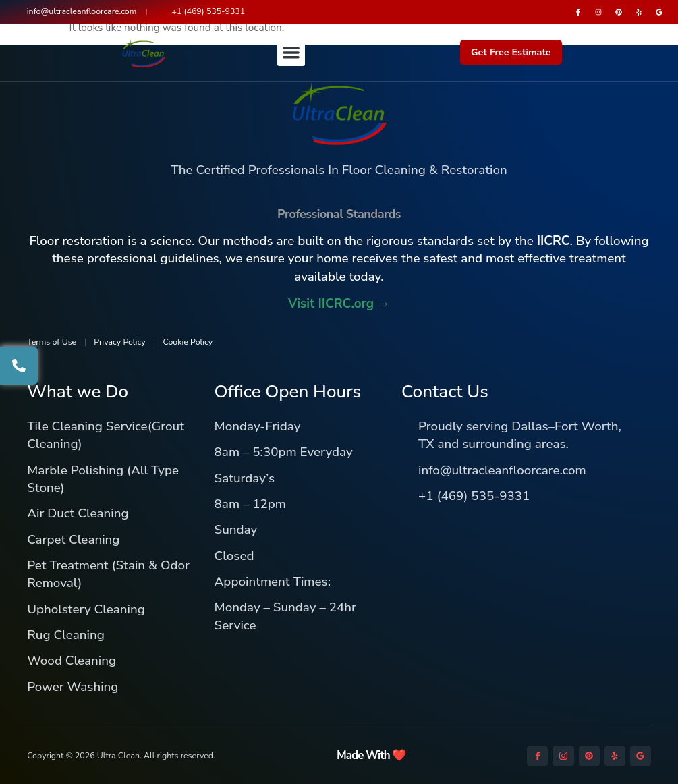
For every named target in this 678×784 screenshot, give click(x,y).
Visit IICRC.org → (339, 304)
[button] (291, 53)
